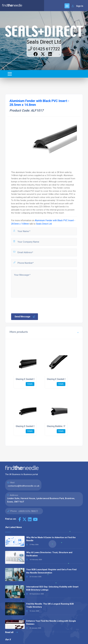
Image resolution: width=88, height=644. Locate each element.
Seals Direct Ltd (44, 42)
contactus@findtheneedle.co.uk (24, 486)
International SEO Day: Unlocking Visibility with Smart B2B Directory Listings (52, 588)
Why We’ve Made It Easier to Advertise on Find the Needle (51, 539)
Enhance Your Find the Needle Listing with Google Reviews (51, 623)
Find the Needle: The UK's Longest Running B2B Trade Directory (50, 605)
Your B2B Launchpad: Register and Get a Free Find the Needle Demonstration (51, 571)
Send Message (25, 317)
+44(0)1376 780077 (28, 511)
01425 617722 (44, 49)
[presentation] (32, 305)
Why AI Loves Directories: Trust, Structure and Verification (49, 554)
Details (30, 384)
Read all (11, 632)
